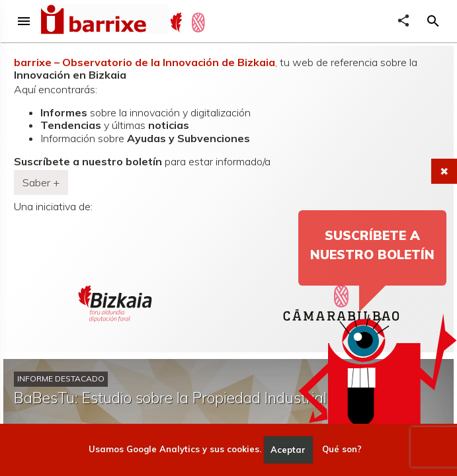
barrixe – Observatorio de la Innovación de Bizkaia (145, 62)
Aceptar (288, 450)
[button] (433, 21)
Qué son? (342, 450)
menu (24, 21)
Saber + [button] (41, 182)
